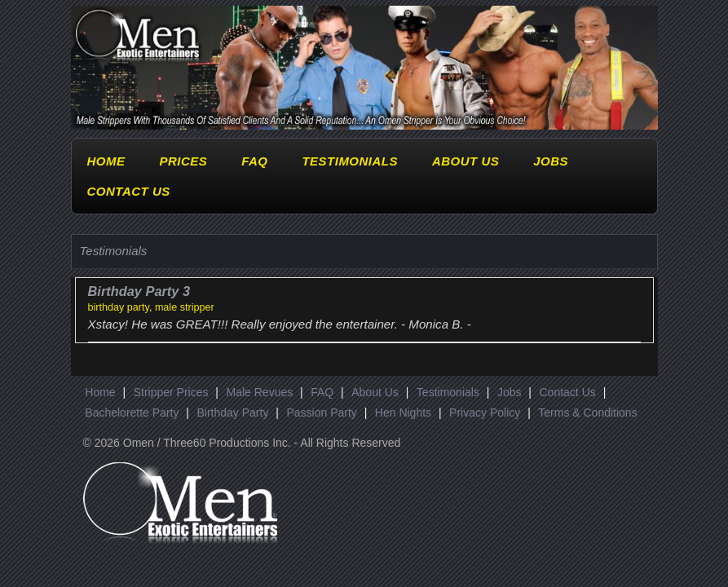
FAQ (254, 161)
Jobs (551, 161)
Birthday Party (232, 413)
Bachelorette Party (132, 413)
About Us (465, 161)
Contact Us (129, 191)
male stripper (185, 307)
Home (106, 161)
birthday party (119, 307)
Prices (183, 161)
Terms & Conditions (587, 413)
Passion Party (321, 413)
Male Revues (260, 392)
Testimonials (350, 161)
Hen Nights (403, 413)
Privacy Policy (485, 413)
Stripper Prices (171, 392)
